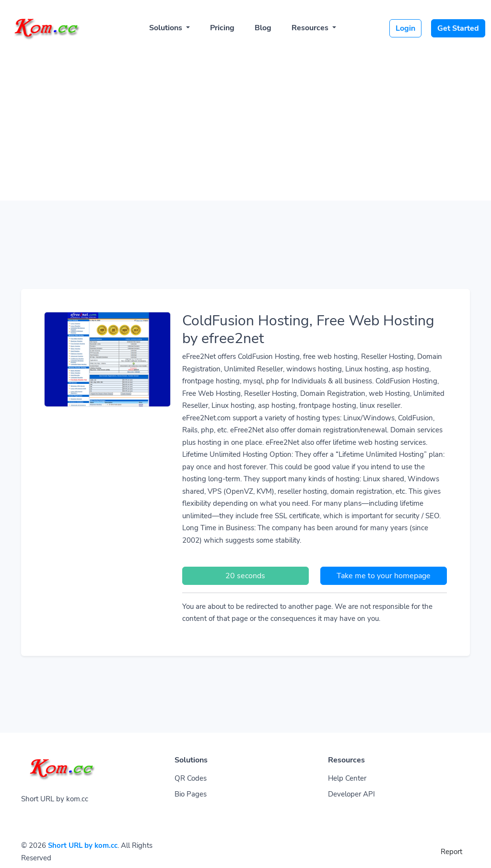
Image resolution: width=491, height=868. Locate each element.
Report (451, 852)
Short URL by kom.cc (83, 845)
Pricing (222, 28)
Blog (263, 28)
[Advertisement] (245, 121)
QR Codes (191, 778)
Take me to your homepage (384, 576)
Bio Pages (191, 794)
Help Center (347, 778)
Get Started (458, 28)
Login (405, 28)
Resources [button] (311, 28)
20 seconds (245, 576)
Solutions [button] (167, 28)
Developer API (351, 794)
